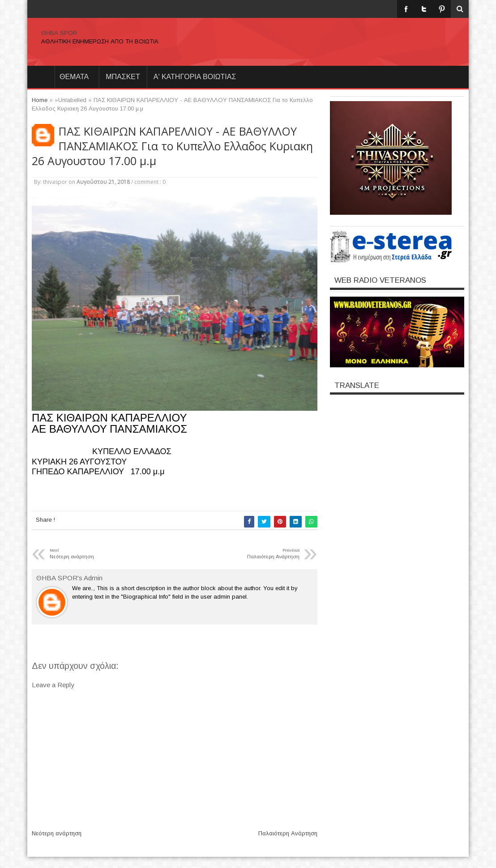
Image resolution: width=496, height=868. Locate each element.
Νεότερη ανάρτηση (57, 833)
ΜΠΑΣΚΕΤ (123, 77)
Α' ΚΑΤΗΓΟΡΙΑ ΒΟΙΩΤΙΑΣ (195, 77)
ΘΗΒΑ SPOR (59, 33)
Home (41, 77)
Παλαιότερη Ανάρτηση (288, 833)
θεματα (74, 77)
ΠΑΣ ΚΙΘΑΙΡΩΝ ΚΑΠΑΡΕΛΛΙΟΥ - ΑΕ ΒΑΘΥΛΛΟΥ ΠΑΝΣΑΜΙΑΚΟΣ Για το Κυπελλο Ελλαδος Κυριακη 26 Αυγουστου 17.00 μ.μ (172, 146)
